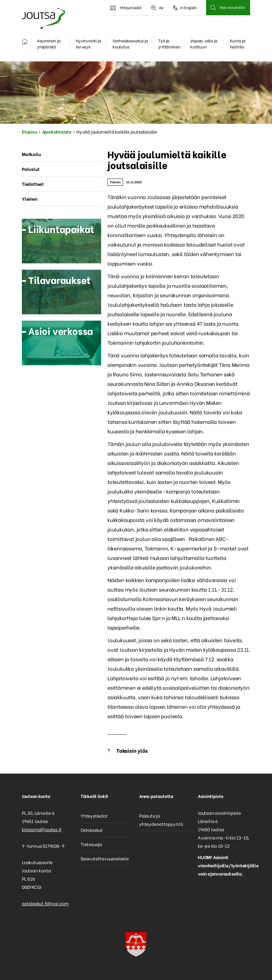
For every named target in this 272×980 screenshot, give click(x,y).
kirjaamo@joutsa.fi (42, 829)
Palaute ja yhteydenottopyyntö (161, 820)
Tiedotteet (33, 184)
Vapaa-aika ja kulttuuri (204, 44)
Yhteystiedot (126, 8)
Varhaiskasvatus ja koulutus (130, 44)
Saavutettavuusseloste (105, 858)
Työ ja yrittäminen (169, 44)
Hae (213, 8)
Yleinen (115, 182)
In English (185, 8)
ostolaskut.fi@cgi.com (45, 903)
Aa (157, 8)
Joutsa (43, 18)
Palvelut (31, 169)
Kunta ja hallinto (238, 44)
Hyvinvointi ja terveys (88, 44)
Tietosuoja (91, 844)
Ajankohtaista (57, 132)
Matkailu (31, 154)
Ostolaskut (92, 830)
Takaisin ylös (132, 750)
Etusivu (29, 132)
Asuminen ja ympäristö (49, 44)
